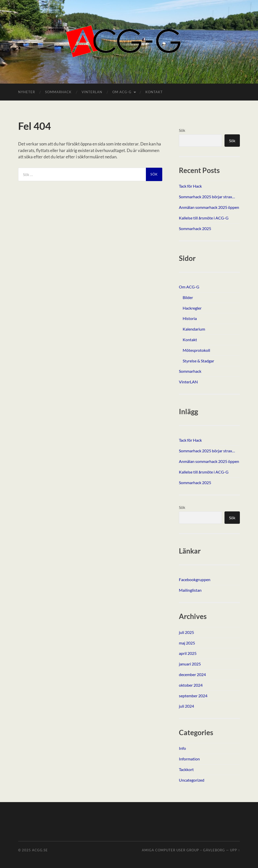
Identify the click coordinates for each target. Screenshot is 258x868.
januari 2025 (190, 664)
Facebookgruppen (195, 579)
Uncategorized (192, 780)
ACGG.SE (40, 850)
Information (189, 759)
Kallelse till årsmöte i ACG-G (204, 218)
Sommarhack (58, 92)
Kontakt (154, 92)
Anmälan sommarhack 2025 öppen (209, 207)
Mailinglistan (190, 590)
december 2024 (192, 674)
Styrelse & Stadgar (198, 361)
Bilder (188, 297)
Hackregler (192, 308)
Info (182, 748)
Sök (182, 130)
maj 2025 (187, 643)
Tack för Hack (190, 186)
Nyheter (27, 92)
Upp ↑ (235, 850)
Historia (190, 318)
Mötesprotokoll (196, 350)
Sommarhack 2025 (195, 228)
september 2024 (193, 696)
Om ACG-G (122, 92)
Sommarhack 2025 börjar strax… (207, 197)
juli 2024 (186, 706)
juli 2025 (186, 632)
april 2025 (188, 653)
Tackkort (186, 769)
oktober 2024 (191, 685)
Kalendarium (194, 329)
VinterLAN (92, 92)
